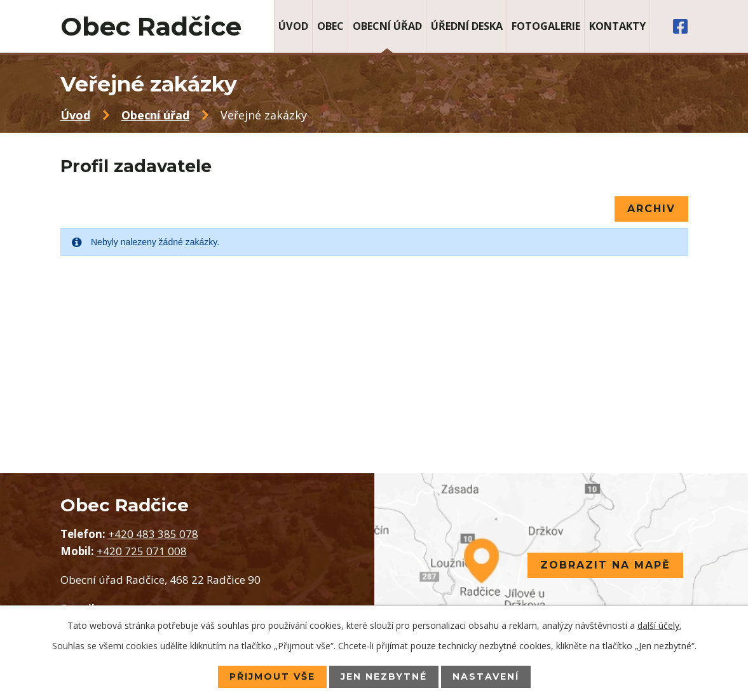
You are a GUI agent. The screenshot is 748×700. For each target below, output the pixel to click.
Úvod (293, 26)
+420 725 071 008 (142, 551)
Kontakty (617, 26)
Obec (330, 26)
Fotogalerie (546, 26)
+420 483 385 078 (153, 534)
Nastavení (486, 676)
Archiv (651, 209)
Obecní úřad (387, 26)
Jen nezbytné (384, 676)
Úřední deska (467, 26)
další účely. (659, 625)
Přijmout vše (272, 676)
